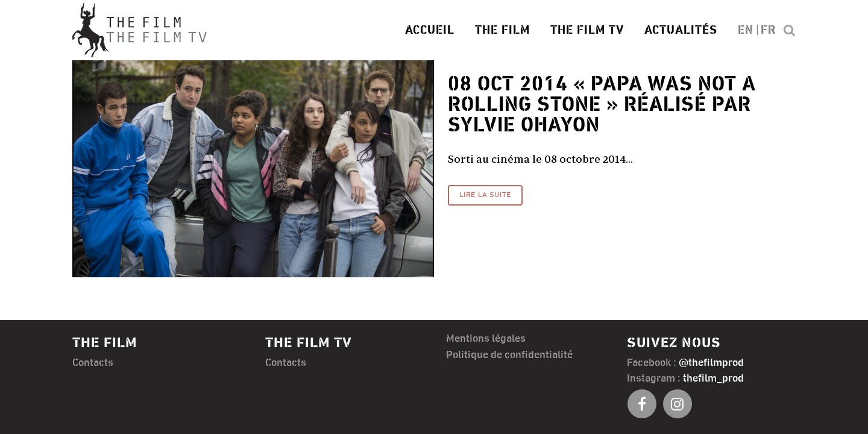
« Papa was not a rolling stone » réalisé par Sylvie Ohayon (602, 105)
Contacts (93, 363)
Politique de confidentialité (509, 355)
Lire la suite (485, 195)
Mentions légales (486, 339)
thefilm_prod (713, 379)
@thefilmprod (711, 363)
